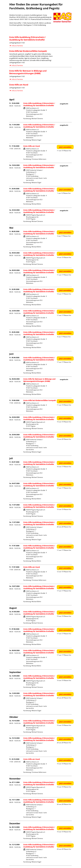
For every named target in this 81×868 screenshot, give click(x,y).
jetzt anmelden (65, 147)
